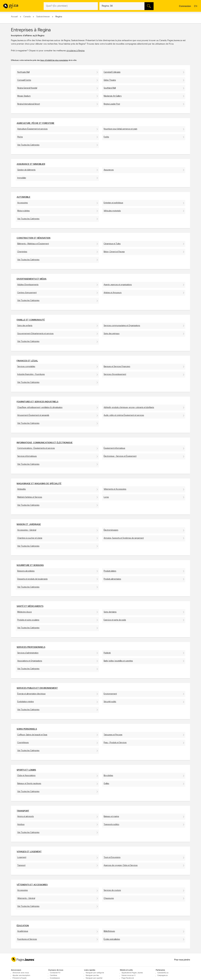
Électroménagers (111, 530)
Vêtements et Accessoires (115, 489)
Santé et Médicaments (30, 606)
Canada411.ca (163, 973)
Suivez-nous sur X (129, 975)
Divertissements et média (32, 279)
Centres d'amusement (27, 293)
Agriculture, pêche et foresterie (35, 123)
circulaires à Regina (75, 51)
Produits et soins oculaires (28, 620)
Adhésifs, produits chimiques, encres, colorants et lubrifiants (129, 408)
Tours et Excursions (112, 857)
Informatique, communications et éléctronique (45, 443)
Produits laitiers (110, 571)
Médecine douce (24, 612)
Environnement (110, 694)
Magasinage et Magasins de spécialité (39, 484)
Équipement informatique (114, 448)
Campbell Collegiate (112, 72)
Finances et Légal (27, 361)
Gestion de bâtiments (26, 170)
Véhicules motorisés (112, 211)
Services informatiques (27, 456)
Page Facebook (128, 978)
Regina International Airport (29, 104)
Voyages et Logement (29, 852)
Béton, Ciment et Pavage (114, 252)
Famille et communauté (31, 320)
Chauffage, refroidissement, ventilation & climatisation (40, 408)
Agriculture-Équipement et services (32, 129)
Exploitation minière (26, 702)
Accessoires (23, 203)
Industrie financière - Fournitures (31, 374)
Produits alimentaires (112, 579)
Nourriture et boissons (30, 565)
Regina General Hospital (27, 88)
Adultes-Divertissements (28, 285)
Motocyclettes (23, 211)
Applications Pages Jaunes (132, 973)
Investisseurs (55, 978)
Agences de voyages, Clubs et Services (121, 865)
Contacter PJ (55, 973)
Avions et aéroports (26, 817)
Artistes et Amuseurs (113, 293)
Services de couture (112, 890)
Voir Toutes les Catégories (28, 145)
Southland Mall (110, 88)
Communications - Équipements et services (36, 448)
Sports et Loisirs (26, 770)
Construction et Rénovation (34, 238)
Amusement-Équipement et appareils (33, 415)
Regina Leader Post (112, 104)
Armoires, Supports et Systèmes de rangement (124, 538)
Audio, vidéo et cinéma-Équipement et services (124, 415)
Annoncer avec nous (21, 973)
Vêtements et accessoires (32, 885)
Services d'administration (28, 653)
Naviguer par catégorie (95, 973)
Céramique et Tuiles (112, 244)
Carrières (53, 975)
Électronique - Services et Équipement (120, 456)
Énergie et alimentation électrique (31, 694)
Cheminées (22, 252)
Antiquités (22, 489)
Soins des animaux (112, 334)
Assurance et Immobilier (31, 164)
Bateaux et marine (111, 817)
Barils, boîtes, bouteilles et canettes (118, 661)
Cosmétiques (23, 743)
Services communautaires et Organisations (122, 326)
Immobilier (22, 178)
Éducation (23, 926)
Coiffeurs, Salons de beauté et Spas (32, 735)
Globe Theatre (110, 80)
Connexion (185, 6)
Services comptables (26, 367)
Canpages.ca (162, 975)
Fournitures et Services (27, 939)
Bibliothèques (109, 931)
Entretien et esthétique (113, 203)
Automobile (23, 197)
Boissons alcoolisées (26, 571)
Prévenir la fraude (19, 978)
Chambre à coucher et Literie (30, 538)
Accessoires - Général (27, 530)
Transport (23, 811)
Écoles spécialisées (112, 939)
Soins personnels (27, 729)
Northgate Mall (23, 72)
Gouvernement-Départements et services (35, 334)
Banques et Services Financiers (117, 367)
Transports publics (111, 825)
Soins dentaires (110, 612)
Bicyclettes (108, 776)
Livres (106, 497)
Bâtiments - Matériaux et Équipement (33, 244)
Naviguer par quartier (94, 978)
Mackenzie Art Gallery (113, 96)
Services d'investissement (115, 374)
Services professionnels (31, 647)
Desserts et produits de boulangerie (32, 579)
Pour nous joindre (182, 960)
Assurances (109, 170)
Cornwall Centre (24, 80)
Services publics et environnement (37, 688)
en (196, 6)
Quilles (106, 784)
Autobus (21, 825)
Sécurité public (110, 702)
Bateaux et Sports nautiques (29, 784)
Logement (22, 857)
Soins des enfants (25, 326)
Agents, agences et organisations (118, 285)
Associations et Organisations (30, 661)
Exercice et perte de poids (115, 620)
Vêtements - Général (26, 898)
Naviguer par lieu (92, 975)
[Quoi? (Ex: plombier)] (71, 6)
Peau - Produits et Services (115, 743)
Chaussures (109, 898)
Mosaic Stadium (24, 96)
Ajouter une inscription (21, 975)
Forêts (106, 137)
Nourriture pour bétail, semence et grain (120, 129)
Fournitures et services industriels (37, 402)
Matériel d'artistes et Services (30, 497)
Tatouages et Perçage (113, 735)
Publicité (107, 653)
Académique (23, 931)
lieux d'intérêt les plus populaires (54, 60)
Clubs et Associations (26, 776)
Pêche (20, 137)
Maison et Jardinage (29, 525)
